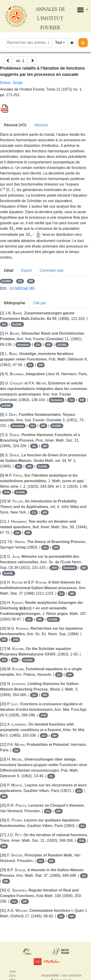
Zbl (20, 281)
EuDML (7, 281)
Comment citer (52, 270)
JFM (6, 492)
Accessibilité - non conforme (61, 975)
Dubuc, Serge (11, 83)
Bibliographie (15, 303)
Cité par (40, 303)
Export (26, 270)
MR (31, 281)
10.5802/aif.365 (22, 288)
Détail (9, 270)
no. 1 (20, 61)
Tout (59, 43)
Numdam (23, 345)
